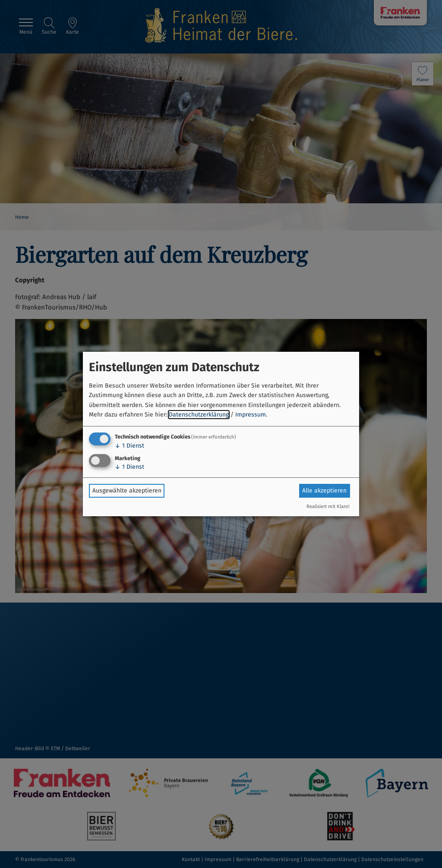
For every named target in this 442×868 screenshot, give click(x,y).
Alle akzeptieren (324, 491)
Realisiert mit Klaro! (328, 507)
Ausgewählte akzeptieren (127, 491)
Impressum (251, 415)
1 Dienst (129, 446)
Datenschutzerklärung (199, 415)
